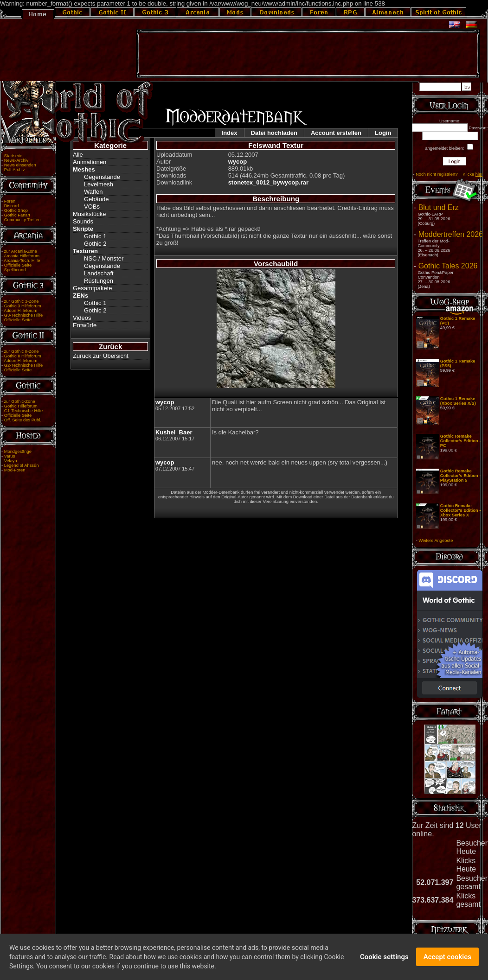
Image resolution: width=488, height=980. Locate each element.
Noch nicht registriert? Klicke (449, 174)
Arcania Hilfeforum (22, 256)
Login (383, 133)
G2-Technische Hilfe (23, 365)
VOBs (92, 207)
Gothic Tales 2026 (448, 266)
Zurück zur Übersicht (101, 356)
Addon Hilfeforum (20, 311)
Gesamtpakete (93, 288)
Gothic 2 (95, 244)
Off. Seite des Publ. (23, 420)
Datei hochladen (274, 133)
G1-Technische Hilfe (23, 411)
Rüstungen (99, 281)
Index (230, 133)
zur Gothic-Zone (20, 401)
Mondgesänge (18, 452)
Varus (10, 456)
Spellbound (15, 270)
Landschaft (99, 273)
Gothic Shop (16, 210)
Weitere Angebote (436, 541)
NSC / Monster (104, 258)
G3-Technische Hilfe (23, 315)
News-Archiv (16, 160)
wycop (238, 162)
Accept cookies (447, 960)
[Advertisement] (308, 54)
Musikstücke (90, 214)
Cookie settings (384, 960)
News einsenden (20, 165)
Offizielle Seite (18, 265)
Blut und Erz (439, 207)
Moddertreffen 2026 (451, 234)
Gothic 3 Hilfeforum (23, 306)
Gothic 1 (95, 236)
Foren (10, 201)
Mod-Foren (15, 470)
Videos (82, 318)
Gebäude (96, 199)
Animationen (90, 162)
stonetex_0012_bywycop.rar (268, 182)
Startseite (13, 156)
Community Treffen (22, 220)
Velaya (11, 461)
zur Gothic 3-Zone (22, 301)
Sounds (83, 221)
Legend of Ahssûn (22, 465)
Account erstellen (336, 133)
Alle (78, 155)
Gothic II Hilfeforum (23, 356)
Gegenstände (102, 177)
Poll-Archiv (15, 170)
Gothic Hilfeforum (21, 406)
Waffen (93, 192)
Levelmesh (99, 184)
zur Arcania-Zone (21, 251)
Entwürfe (85, 325)
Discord (12, 206)
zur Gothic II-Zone (22, 351)
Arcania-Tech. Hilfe (22, 261)
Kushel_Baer (174, 432)
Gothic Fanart (17, 215)
